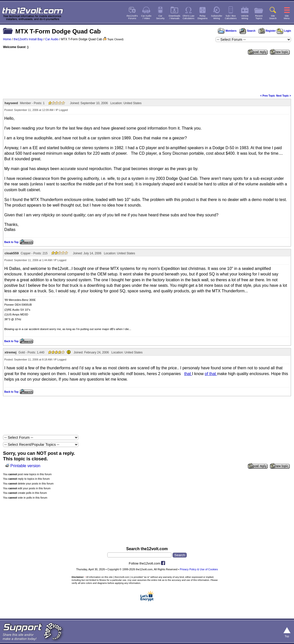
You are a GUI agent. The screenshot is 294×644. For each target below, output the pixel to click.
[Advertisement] (147, 74)
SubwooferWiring (217, 17)
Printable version (25, 466)
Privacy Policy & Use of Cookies (199, 569)
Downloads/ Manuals (174, 17)
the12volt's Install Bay (28, 39)
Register (267, 31)
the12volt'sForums (132, 17)
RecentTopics (259, 17)
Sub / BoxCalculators (231, 17)
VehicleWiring (245, 17)
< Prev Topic (268, 96)
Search (247, 31)
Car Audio (52, 39)
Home (7, 39)
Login (284, 31)
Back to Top (11, 242)
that (188, 374)
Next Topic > (284, 96)
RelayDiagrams (203, 17)
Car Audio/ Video (146, 17)
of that (211, 374)
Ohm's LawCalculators (189, 17)
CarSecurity (160, 17)
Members (227, 31)
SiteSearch (273, 17)
